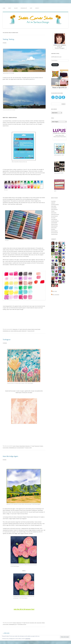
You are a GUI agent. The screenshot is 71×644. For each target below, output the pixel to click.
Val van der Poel (54, 232)
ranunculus (39, 623)
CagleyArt (53, 203)
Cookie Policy (28, 639)
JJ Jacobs (53, 211)
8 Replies (5, 460)
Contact (37, 8)
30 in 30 (28, 623)
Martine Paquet (54, 224)
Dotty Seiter (54, 206)
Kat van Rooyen (54, 216)
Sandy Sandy (54, 228)
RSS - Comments (55, 295)
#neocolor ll (37, 446)
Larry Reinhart (54, 219)
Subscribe (55, 65)
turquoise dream (20, 448)
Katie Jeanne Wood (55, 214)
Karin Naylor (54, 213)
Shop (31, 8)
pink (35, 623)
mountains (32, 623)
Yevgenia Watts (54, 234)
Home (4, 8)
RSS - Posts (54, 291)
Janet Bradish (54, 208)
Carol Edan (53, 201)
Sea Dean (53, 229)
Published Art (24, 8)
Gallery (16, 8)
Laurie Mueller (54, 223)
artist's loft (25, 329)
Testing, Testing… (9, 39)
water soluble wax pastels (16, 331)
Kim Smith (53, 218)
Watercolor (15, 329)
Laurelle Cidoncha (55, 221)
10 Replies (5, 343)
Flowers (18, 446)
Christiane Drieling (55, 204)
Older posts (6, 633)
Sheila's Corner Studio (36, 329)
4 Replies (5, 43)
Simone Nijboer (54, 231)
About (10, 8)
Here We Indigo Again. (11, 456)
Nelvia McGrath (54, 226)
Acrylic (14, 446)
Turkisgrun (7, 339)
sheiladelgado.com (7, 331)
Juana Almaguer (54, 209)
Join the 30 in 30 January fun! (24, 609)
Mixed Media (22, 446)
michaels (29, 329)
